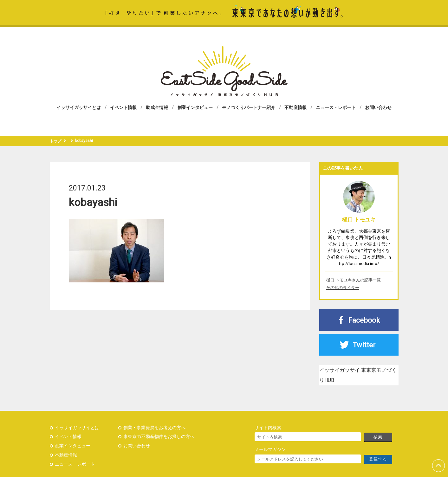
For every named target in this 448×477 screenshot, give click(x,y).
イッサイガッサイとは (79, 107)
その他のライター (343, 288)
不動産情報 (295, 107)
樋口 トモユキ (359, 220)
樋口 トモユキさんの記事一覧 (354, 280)
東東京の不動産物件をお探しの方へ (159, 437)
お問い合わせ (378, 107)
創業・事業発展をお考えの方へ (154, 428)
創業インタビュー (195, 107)
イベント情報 (123, 107)
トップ (55, 141)
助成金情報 (157, 107)
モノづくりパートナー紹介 (249, 107)
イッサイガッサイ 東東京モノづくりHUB (224, 71)
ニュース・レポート (336, 107)
